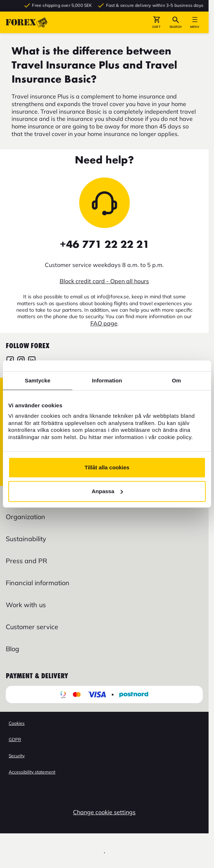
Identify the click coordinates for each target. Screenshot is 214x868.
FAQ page (104, 323)
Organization (25, 517)
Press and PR (26, 561)
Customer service (32, 627)
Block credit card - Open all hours (104, 281)
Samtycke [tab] (38, 380)
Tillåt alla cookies (107, 467)
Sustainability (26, 539)
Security (17, 756)
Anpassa (107, 491)
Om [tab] (176, 380)
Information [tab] (107, 380)
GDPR (15, 739)
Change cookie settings (104, 812)
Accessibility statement (32, 772)
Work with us (26, 605)
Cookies (17, 723)
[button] (156, 22)
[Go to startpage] (27, 22)
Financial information (38, 583)
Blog (12, 649)
